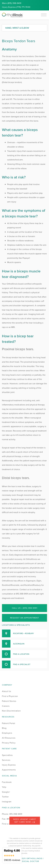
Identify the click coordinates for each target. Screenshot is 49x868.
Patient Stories (9, 701)
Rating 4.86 (12, 855)
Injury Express (9, 765)
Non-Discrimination (11, 711)
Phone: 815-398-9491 (12, 814)
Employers (7, 733)
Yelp (4, 787)
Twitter (5, 797)
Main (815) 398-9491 (12, 3)
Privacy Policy (9, 743)
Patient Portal (8, 723)
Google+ (6, 792)
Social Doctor (30, 861)
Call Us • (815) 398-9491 (25, 608)
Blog (4, 728)
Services (6, 760)
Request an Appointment (25, 618)
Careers (6, 706)
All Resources (9, 738)
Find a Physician (10, 696)
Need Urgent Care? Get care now (25, 821)
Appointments (9, 770)
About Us (6, 691)
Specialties (7, 755)
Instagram (7, 802)
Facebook (7, 782)
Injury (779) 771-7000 (16, 7)
